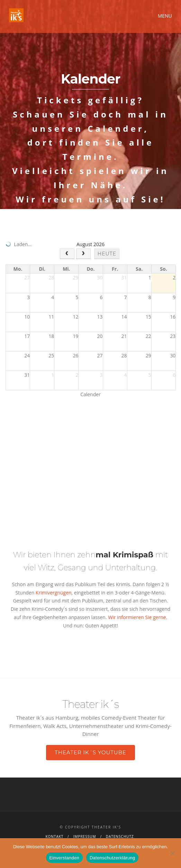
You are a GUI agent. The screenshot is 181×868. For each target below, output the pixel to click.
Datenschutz (120, 836)
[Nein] (172, 853)
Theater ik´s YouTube (90, 752)
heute (107, 254)
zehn (115, 555)
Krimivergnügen (53, 593)
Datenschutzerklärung (112, 858)
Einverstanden (64, 858)
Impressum (85, 836)
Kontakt (54, 836)
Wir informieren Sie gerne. (138, 617)
